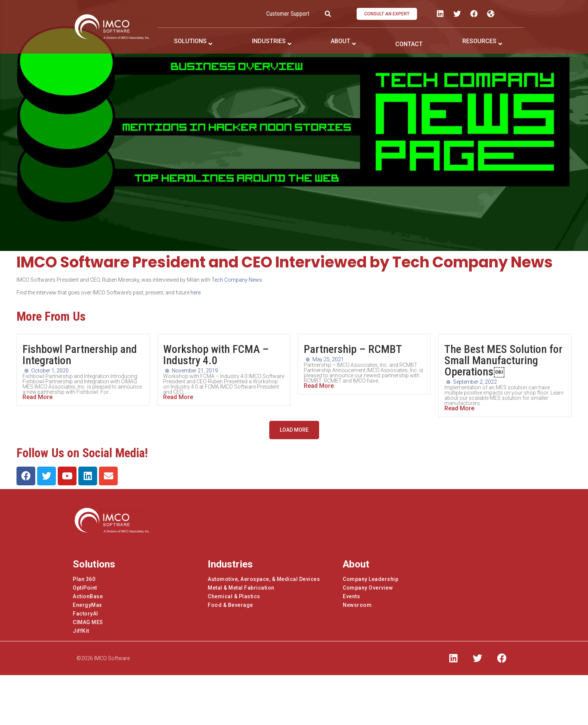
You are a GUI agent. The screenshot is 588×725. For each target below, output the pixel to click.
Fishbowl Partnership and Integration (80, 355)
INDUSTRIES (269, 41)
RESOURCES (479, 41)
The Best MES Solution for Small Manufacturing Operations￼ (503, 360)
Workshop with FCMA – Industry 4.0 (216, 355)
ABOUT (340, 41)
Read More (37, 397)
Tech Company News (237, 280)
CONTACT (409, 44)
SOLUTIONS (190, 41)
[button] (387, 14)
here (196, 293)
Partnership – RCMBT (353, 349)
